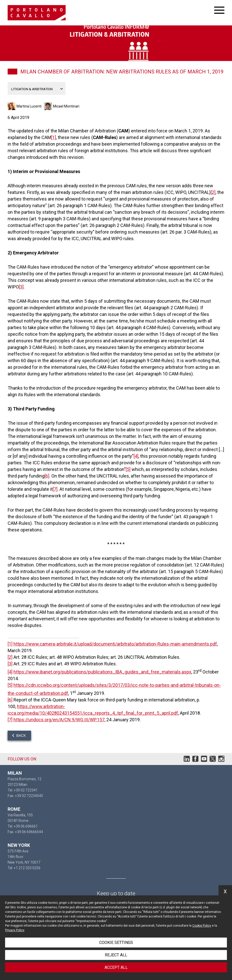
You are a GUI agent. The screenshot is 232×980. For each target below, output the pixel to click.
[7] (55, 489)
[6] (47, 476)
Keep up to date (116, 893)
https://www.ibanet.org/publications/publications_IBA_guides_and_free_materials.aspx (102, 672)
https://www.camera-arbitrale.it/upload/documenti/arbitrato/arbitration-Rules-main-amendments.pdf (115, 644)
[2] (213, 192)
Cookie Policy (202, 926)
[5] (128, 469)
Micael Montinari (66, 106)
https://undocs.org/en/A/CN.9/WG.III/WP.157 (59, 720)
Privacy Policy (15, 930)
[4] (136, 456)
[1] (54, 137)
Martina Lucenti (29, 106)
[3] (21, 287)
